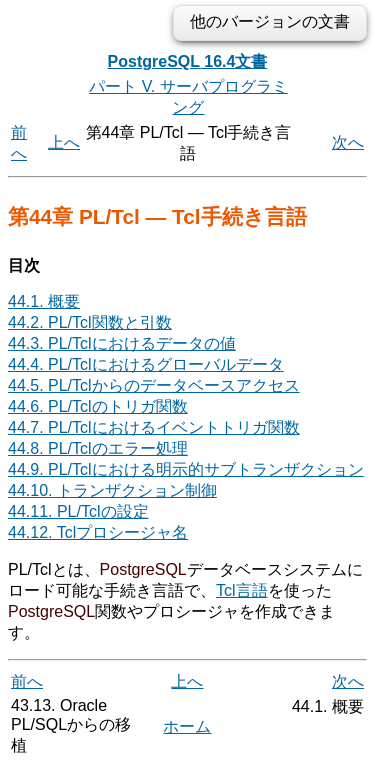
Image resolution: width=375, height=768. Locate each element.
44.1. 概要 (44, 301)
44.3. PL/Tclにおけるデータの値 (122, 343)
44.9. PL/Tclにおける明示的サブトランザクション (186, 469)
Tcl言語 (242, 590)
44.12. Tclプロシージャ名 (98, 532)
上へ (64, 142)
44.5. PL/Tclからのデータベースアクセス (154, 385)
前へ (27, 681)
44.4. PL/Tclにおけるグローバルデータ (146, 364)
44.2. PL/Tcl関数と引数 (90, 322)
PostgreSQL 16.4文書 (188, 61)
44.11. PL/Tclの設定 (78, 511)
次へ (348, 142)
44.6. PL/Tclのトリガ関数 (98, 406)
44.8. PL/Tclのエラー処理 (98, 448)
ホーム (187, 726)
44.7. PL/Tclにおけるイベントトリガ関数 (154, 427)
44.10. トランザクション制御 (112, 490)
